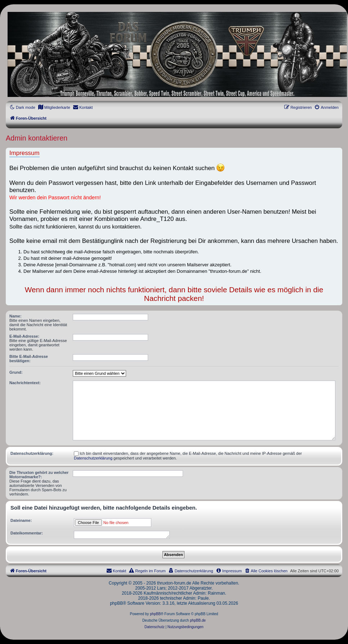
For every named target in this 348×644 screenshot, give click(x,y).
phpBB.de (198, 620)
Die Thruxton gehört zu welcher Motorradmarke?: (39, 475)
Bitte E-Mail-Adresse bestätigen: (29, 359)
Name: (15, 316)
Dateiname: (21, 520)
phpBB (155, 614)
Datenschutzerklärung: (32, 453)
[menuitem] (54, 107)
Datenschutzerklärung (93, 458)
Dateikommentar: (27, 533)
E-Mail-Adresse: (24, 336)
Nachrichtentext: (25, 383)
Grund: (16, 372)
